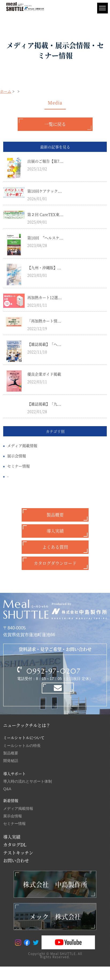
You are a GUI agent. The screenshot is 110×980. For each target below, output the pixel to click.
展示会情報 (17, 456)
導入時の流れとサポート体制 (28, 781)
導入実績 (55, 531)
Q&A (7, 789)
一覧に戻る (55, 124)
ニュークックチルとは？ (27, 725)
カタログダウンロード (55, 563)
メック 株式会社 (55, 916)
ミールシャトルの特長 (22, 746)
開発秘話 (11, 761)
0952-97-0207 (54, 671)
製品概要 (55, 515)
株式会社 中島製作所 (55, 884)
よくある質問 (55, 547)
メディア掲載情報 (22, 446)
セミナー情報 (18, 466)
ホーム (6, 91)
